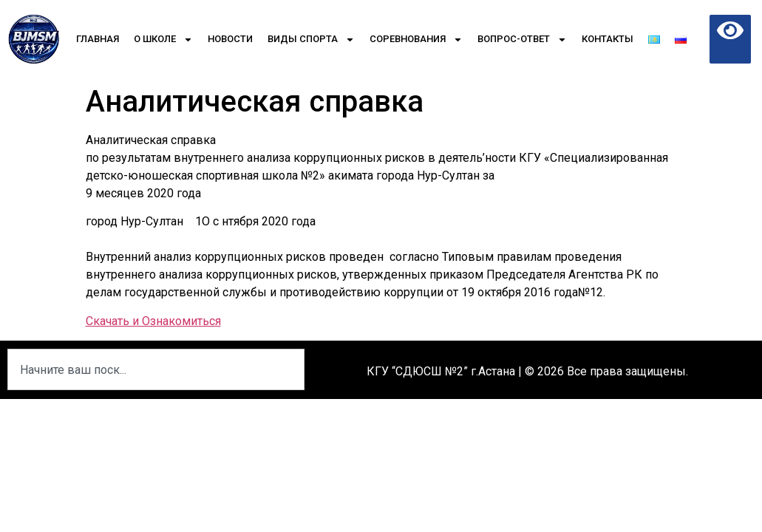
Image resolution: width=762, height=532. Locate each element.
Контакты (608, 39)
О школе (163, 40)
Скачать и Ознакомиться (153, 321)
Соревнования (416, 40)
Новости (230, 39)
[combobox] (156, 369)
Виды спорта (311, 40)
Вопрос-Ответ (522, 40)
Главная (98, 39)
